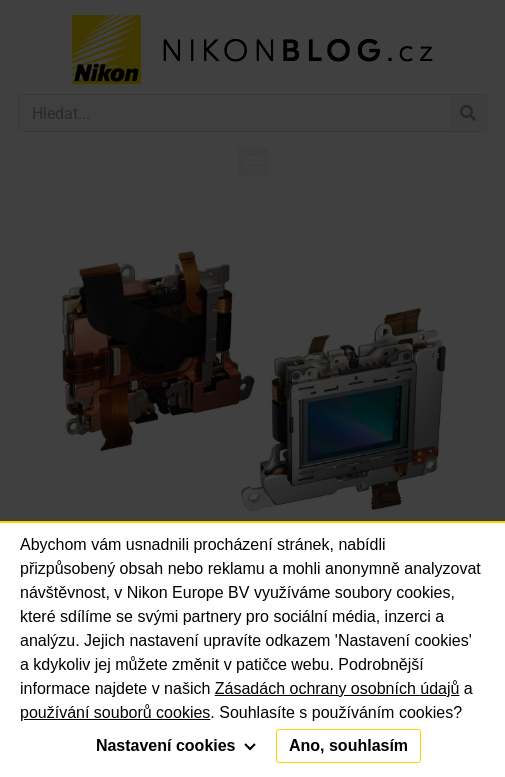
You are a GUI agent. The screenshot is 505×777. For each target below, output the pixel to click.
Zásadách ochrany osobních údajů (337, 688)
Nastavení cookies (176, 745)
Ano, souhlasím (348, 745)
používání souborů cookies (115, 712)
